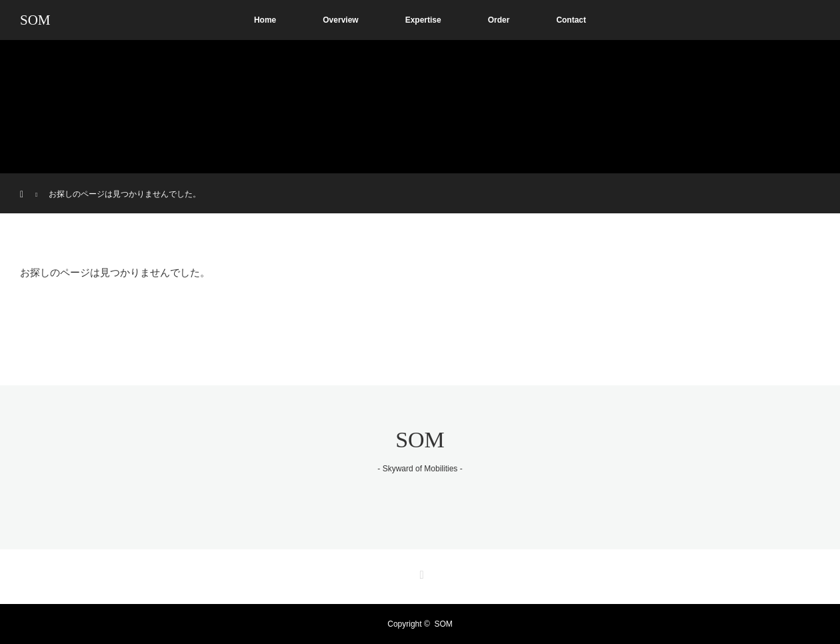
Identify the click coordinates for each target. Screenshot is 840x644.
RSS (420, 573)
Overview (340, 20)
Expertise (423, 20)
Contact (571, 20)
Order (499, 20)
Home (265, 20)
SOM (35, 20)
